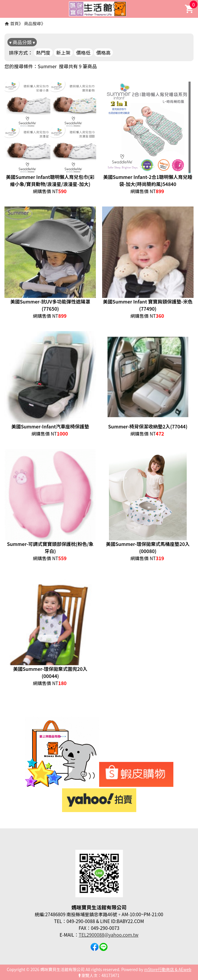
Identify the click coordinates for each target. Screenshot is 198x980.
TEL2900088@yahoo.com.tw (108, 935)
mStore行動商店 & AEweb (168, 969)
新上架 (63, 53)
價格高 (103, 53)
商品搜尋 (33, 23)
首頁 (14, 23)
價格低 (83, 53)
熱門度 (43, 53)
